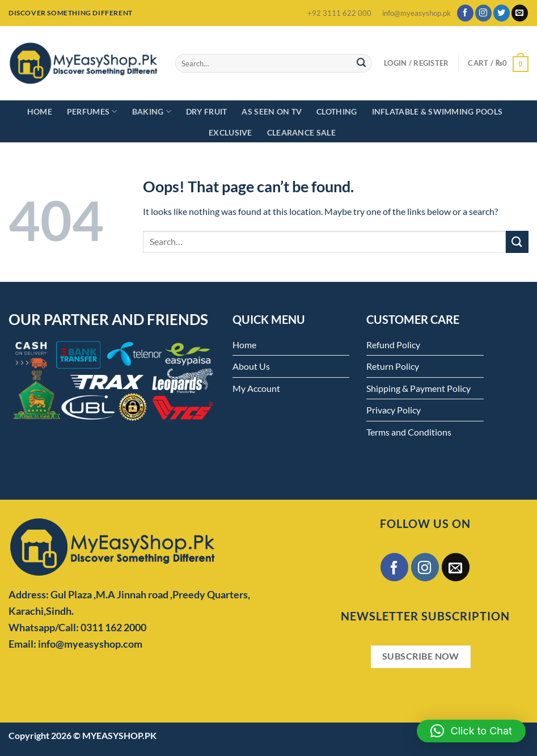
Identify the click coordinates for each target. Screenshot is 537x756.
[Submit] (362, 64)
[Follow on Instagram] (483, 13)
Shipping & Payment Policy (418, 388)
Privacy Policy (394, 410)
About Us (251, 366)
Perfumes (92, 111)
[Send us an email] (520, 13)
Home (40, 111)
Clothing (337, 111)
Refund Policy (393, 345)
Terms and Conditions (409, 432)
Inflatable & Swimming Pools (437, 111)
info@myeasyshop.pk (417, 13)
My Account (256, 388)
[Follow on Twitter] (502, 13)
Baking (152, 111)
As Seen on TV (272, 111)
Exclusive (231, 132)
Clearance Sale (301, 132)
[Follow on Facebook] (465, 13)
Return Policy (393, 366)
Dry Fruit (207, 111)
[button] (471, 731)
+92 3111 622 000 (339, 13)
